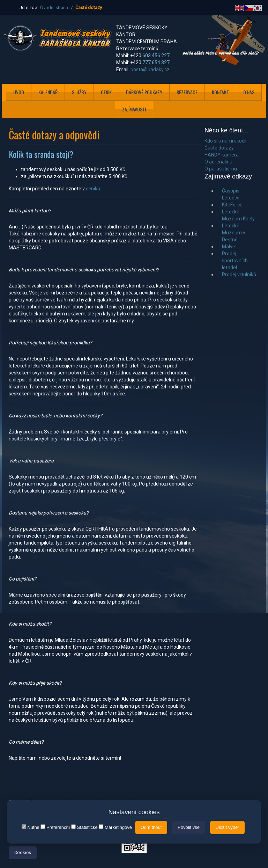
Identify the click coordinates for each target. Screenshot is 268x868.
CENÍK (106, 92)
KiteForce (232, 205)
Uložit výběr (228, 827)
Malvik (229, 247)
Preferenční (55, 827)
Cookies (23, 852)
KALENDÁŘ (48, 92)
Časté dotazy (219, 148)
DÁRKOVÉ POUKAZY (144, 92)
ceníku (93, 189)
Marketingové (115, 827)
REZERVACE (187, 92)
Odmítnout (151, 827)
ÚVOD (19, 92)
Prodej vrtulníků (239, 275)
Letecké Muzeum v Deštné (234, 233)
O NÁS (249, 92)
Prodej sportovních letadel (235, 261)
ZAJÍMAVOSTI (134, 109)
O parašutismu (221, 169)
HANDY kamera (222, 155)
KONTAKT (220, 92)
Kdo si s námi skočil (225, 141)
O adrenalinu (218, 162)
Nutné (31, 827)
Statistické (84, 827)
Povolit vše (189, 827)
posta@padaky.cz (150, 70)
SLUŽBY (79, 92)
